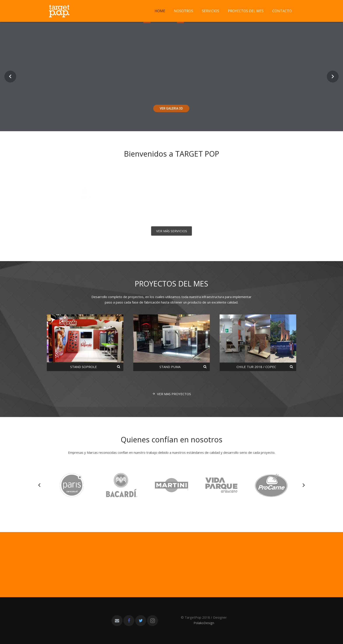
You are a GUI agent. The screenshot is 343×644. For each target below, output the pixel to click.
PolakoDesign (204, 623)
